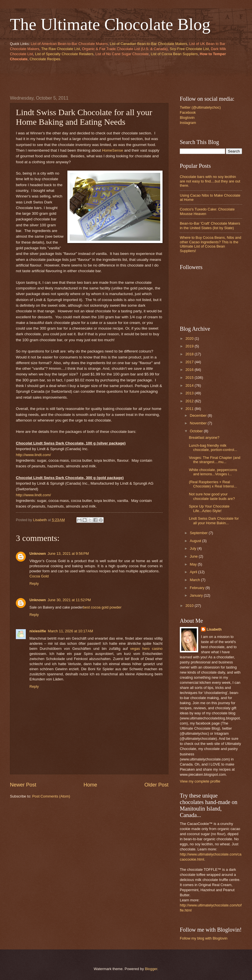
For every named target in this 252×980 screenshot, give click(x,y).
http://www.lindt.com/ (33, 455)
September (199, 533)
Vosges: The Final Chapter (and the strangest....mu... (215, 460)
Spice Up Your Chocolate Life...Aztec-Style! (209, 508)
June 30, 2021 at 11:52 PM (69, 600)
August (196, 541)
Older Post (156, 785)
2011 (190, 409)
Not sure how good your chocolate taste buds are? (212, 496)
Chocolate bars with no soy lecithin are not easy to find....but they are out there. (210, 181)
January (197, 595)
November (199, 423)
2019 (190, 346)
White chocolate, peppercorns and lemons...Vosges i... (213, 472)
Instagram (188, 123)
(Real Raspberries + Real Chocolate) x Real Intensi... (213, 484)
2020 (190, 339)
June (194, 556)
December (199, 415)
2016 (190, 370)
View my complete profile (200, 781)
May (194, 564)
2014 (190, 385)
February (197, 588)
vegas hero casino (146, 649)
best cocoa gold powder (102, 607)
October (197, 431)
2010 (190, 606)
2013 (190, 393)
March (195, 580)
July (193, 548)
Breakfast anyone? (204, 438)
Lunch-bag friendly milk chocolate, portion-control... (213, 448)
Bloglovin (187, 118)
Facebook (188, 112)
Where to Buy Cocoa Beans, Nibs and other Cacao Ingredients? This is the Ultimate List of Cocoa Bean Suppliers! (211, 244)
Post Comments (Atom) (51, 796)
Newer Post (23, 785)
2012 (190, 401)
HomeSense (112, 150)
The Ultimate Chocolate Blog (110, 24)
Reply (34, 584)
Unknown (38, 554)
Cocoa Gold (39, 576)
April (194, 572)
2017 (190, 362)
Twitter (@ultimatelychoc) (200, 107)
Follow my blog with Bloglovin (204, 938)
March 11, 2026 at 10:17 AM (71, 631)
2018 (190, 354)
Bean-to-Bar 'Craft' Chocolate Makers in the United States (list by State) (210, 225)
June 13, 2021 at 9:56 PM (68, 554)
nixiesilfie (38, 631)
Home (90, 785)
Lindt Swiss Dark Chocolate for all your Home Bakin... (214, 521)
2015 (190, 378)
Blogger (151, 969)
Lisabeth (214, 629)
